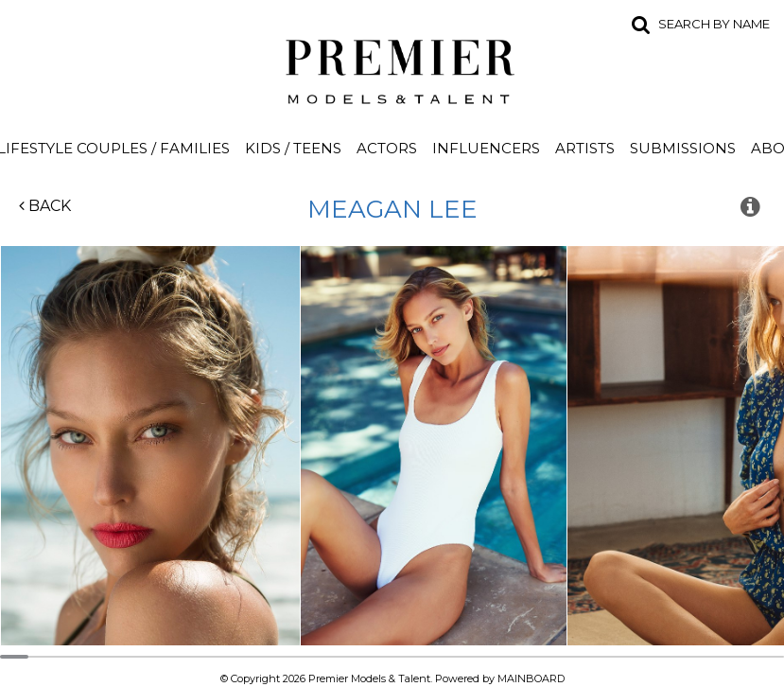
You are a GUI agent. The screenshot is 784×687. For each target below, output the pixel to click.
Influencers (486, 148)
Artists (585, 148)
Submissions (683, 148)
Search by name (714, 24)
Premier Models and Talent (392, 68)
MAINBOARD (531, 678)
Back (45, 206)
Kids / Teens (293, 148)
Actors (387, 148)
